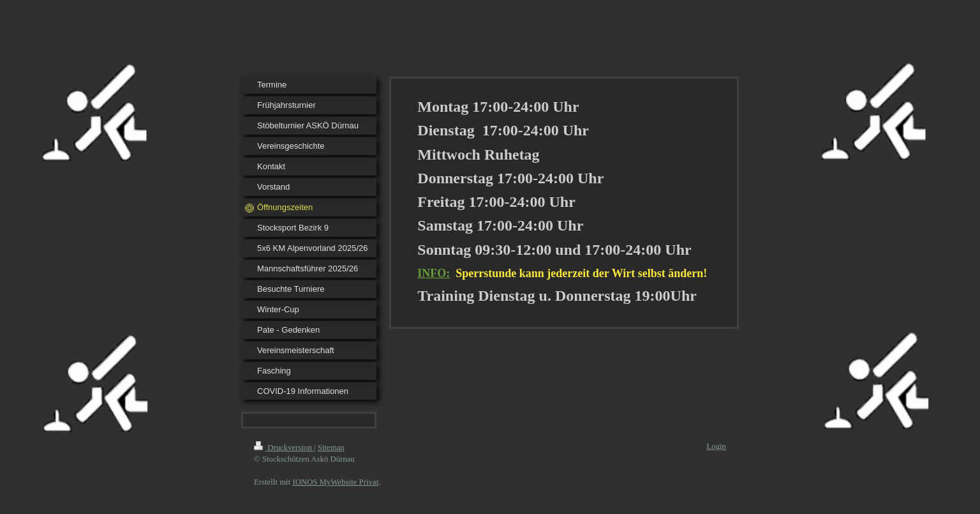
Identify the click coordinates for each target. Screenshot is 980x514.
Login (716, 446)
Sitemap (331, 448)
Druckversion (284, 448)
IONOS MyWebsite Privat (335, 482)
